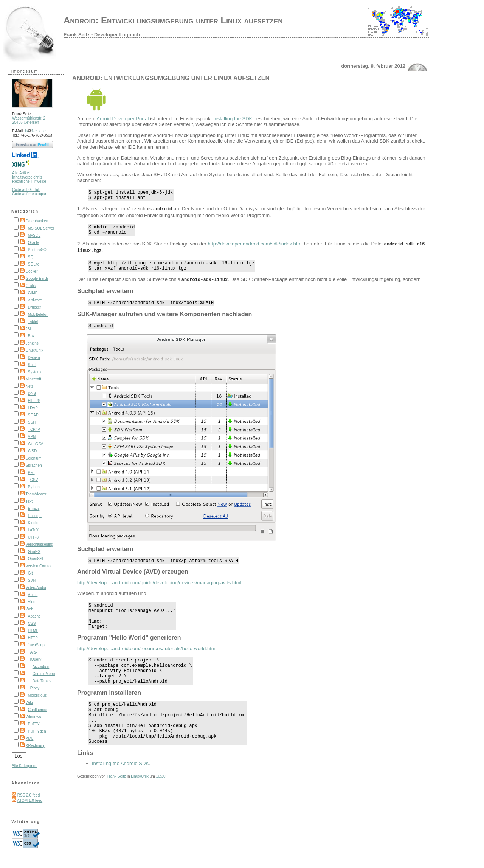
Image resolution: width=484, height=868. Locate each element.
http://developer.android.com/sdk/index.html (255, 248)
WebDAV (36, 444)
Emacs (34, 509)
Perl (31, 473)
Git (30, 573)
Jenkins (32, 343)
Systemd (35, 372)
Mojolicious (37, 695)
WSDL (33, 451)
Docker (32, 271)
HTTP (33, 638)
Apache (34, 616)
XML (30, 738)
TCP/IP (34, 429)
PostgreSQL (38, 250)
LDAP (33, 408)
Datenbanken (37, 221)
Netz (30, 386)
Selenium (34, 458)
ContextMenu (44, 674)
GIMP (33, 293)
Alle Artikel (21, 173)
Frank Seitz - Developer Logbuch (102, 35)
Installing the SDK (233, 119)
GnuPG (34, 552)
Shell (32, 365)
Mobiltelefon (38, 314)
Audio (33, 595)
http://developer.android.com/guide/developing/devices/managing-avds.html (159, 590)
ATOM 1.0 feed (30, 800)
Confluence (38, 710)
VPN (32, 437)
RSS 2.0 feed (29, 795)
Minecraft (33, 379)
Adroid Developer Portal (123, 119)
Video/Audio (36, 588)
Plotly (35, 688)
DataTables (42, 681)
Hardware (34, 300)
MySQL (34, 235)
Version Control (39, 566)
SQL (32, 257)
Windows (33, 717)
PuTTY (34, 724)
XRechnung (36, 746)
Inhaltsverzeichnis (27, 177)
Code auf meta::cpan (30, 194)
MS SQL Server (41, 228)
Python (34, 487)
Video (33, 602)
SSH (32, 422)
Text (29, 501)
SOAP (33, 415)
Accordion (41, 667)
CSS (32, 623)
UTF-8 (33, 537)
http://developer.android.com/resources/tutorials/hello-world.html (147, 661)
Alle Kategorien (25, 766)
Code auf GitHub (26, 190)
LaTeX (33, 530)
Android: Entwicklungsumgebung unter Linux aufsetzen (173, 20)
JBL (29, 329)
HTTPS (34, 401)
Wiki (29, 703)
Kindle (33, 523)
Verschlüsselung (40, 544)
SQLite (34, 264)
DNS (32, 394)
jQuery (36, 659)
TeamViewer (36, 494)
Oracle (33, 243)
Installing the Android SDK (120, 791)
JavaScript (37, 645)
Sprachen (34, 465)
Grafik (31, 286)
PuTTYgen (37, 731)
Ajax (34, 652)
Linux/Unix (35, 350)
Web (29, 609)
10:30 (161, 804)
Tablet (33, 322)
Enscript (35, 516)
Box (31, 336)
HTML (33, 631)
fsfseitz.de (35, 131)
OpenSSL (36, 559)
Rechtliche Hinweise (29, 181)
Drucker (35, 307)
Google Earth (37, 279)
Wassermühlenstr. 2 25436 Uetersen (29, 120)
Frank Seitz (116, 804)
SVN (32, 580)
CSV (34, 480)
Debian (34, 358)
